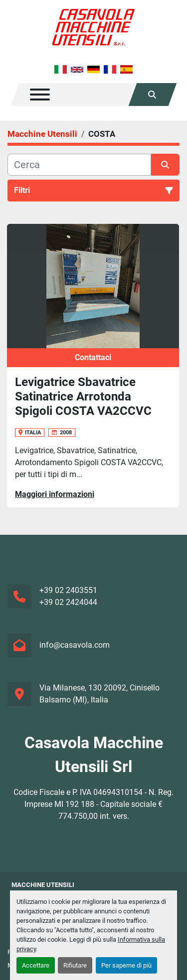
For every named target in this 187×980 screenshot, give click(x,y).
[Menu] (40, 95)
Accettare (36, 965)
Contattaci (93, 357)
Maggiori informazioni (55, 494)
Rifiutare (75, 965)
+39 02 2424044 (68, 602)
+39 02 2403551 (68, 590)
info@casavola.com (75, 645)
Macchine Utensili (43, 885)
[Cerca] (79, 165)
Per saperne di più (126, 965)
